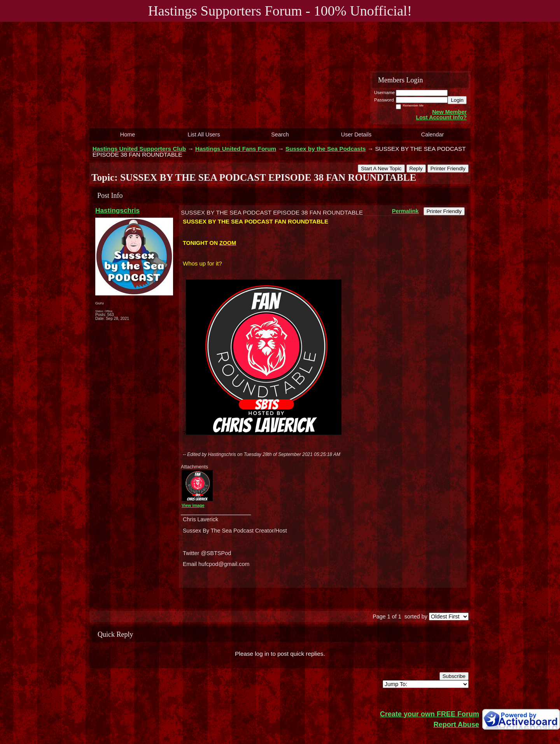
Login (457, 100)
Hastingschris (117, 210)
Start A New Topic (381, 169)
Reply (416, 169)
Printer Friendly (448, 169)
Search (280, 134)
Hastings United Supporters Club (139, 149)
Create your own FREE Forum (430, 714)
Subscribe (454, 676)
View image (193, 505)
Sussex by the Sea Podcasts (326, 149)
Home (128, 134)
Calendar (432, 134)
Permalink (405, 211)
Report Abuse (456, 725)
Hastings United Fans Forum (236, 149)
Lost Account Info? (441, 117)
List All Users (204, 134)
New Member (449, 112)
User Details (356, 134)
